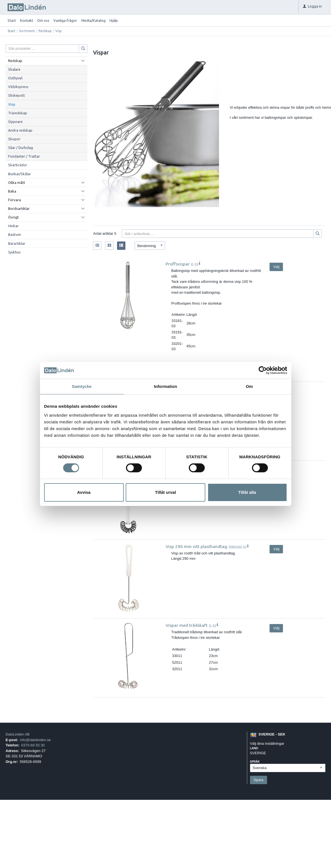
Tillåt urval (165, 492)
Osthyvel (15, 78)
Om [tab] (249, 386)
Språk (255, 762)
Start (12, 20)
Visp (12, 104)
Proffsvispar (178, 264)
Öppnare (15, 122)
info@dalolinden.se (35, 740)
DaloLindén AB (18, 734)
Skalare (14, 69)
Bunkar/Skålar (20, 174)
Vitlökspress (18, 87)
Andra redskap (20, 130)
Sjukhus (14, 252)
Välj (276, 267)
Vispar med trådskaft (187, 625)
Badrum (15, 234)
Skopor (14, 139)
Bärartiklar (17, 243)
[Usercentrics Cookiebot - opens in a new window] (263, 370)
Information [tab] (166, 386)
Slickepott (16, 95)
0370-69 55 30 (33, 745)
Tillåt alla (247, 492)
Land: (254, 748)
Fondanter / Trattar (24, 156)
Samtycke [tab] (82, 386)
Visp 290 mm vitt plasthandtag (196, 546)
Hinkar (13, 226)
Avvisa (84, 492)
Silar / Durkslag (21, 148)
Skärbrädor (18, 165)
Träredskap (18, 113)
